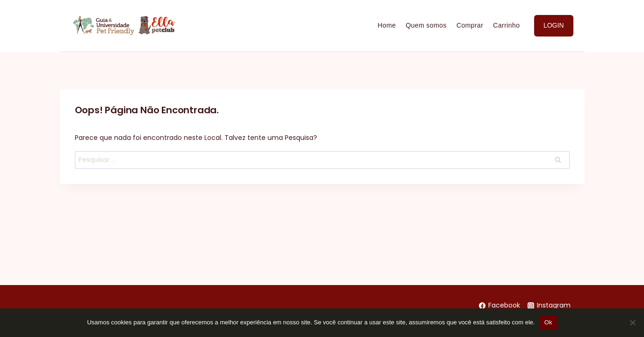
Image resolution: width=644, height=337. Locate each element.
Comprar (470, 25)
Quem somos (426, 25)
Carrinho (506, 25)
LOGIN (554, 25)
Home (387, 25)
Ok (548, 322)
